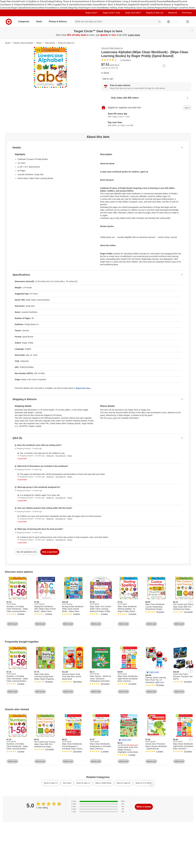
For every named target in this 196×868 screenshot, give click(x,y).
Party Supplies (129, 5)
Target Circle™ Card (111, 13)
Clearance (35, 8)
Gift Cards (150, 5)
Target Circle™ (92, 13)
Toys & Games (69, 5)
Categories (25, 21)
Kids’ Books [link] (67, 783)
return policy (112, 418)
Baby (169, 1)
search (160, 22)
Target (8, 43)
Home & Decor (91, 1)
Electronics (81, 5)
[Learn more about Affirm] (146, 124)
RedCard (167, 8)
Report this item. (83, 388)
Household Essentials (156, 1)
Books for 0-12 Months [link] (144, 783)
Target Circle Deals (93, 8)
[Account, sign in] (174, 22)
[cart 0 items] (188, 22)
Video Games (93, 5)
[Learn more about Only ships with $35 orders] (146, 98)
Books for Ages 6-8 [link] (124, 783)
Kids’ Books (50, 43)
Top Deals (79, 8)
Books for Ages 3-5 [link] (51, 783)
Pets (157, 5)
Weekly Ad (107, 8)
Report (70, 456)
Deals (27, 8)
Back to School (39, 1)
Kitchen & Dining (106, 1)
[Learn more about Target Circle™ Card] (146, 115)
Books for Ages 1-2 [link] (83, 783)
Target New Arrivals (9, 1)
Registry (159, 8)
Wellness (33, 5)
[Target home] (9, 22)
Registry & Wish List (155, 13)
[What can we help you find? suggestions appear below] (118, 22)
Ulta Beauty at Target (170, 5)
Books (39, 43)
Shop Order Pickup (121, 8)
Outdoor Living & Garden (126, 1)
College (50, 1)
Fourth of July (25, 1)
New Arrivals (46, 8)
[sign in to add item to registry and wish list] (187, 108)
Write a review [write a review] (144, 807)
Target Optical (18, 8)
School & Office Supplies (50, 5)
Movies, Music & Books (111, 5)
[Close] (192, 30)
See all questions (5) (26, 552)
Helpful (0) (50, 456)
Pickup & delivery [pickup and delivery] (59, 21)
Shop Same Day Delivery (143, 8)
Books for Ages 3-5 (66, 43)
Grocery (142, 1)
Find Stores (189, 8)
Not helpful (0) (61, 456)
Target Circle (178, 8)
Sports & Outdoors (14, 5)
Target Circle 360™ (133, 13)
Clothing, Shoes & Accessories (69, 1)
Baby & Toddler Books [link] (104, 783)
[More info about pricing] (164, 66)
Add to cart (108, 79)
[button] (153, 672)
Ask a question (50, 552)
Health (26, 5)
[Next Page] (191, 602)
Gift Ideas (141, 5)
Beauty (175, 1)
